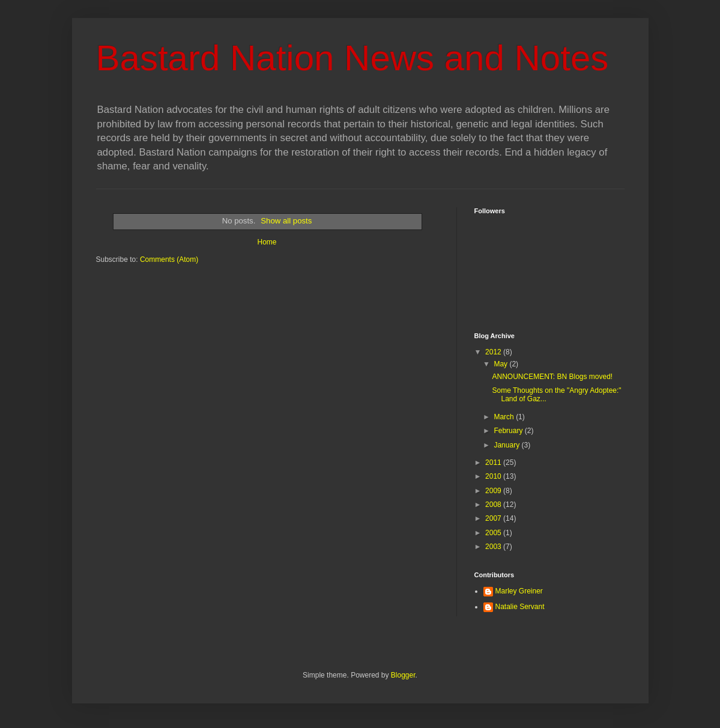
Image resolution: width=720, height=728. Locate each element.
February (509, 431)
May (501, 364)
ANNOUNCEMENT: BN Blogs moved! (552, 377)
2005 (494, 533)
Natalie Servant (520, 607)
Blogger (403, 675)
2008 (494, 505)
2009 (494, 491)
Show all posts (286, 221)
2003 (494, 547)
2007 (494, 518)
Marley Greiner (519, 591)
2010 (494, 476)
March (505, 417)
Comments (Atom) (169, 259)
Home (267, 242)
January (507, 445)
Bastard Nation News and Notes (352, 58)
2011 (494, 463)
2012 (494, 352)
